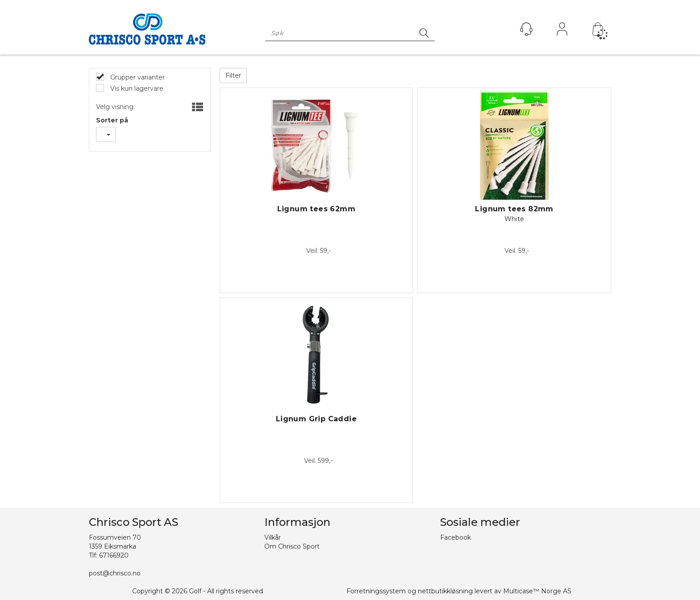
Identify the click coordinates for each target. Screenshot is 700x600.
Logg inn (562, 31)
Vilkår (273, 537)
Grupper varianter (137, 77)
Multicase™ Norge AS (537, 591)
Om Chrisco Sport (292, 546)
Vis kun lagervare (136, 88)
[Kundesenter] (526, 29)
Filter (233, 76)
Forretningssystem (376, 591)
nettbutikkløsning (445, 591)
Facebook (456, 537)
